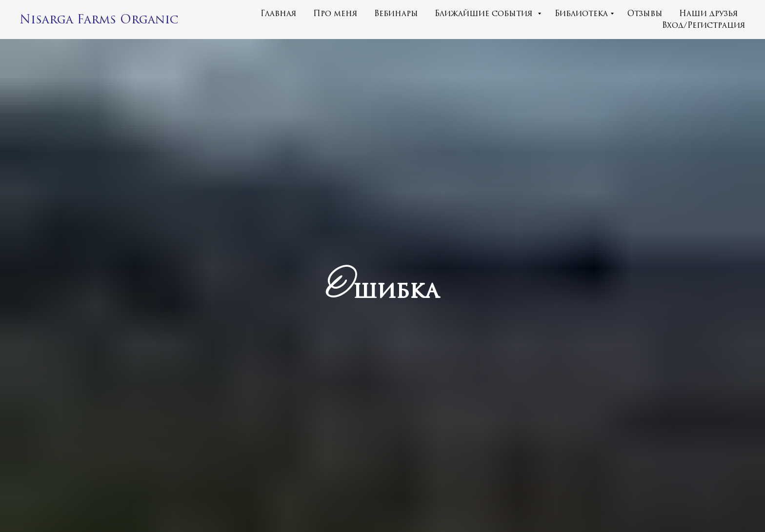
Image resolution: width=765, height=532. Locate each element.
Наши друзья (709, 14)
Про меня (335, 14)
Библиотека (581, 14)
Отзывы (645, 14)
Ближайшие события (485, 14)
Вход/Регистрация (704, 25)
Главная (279, 14)
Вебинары (396, 14)
